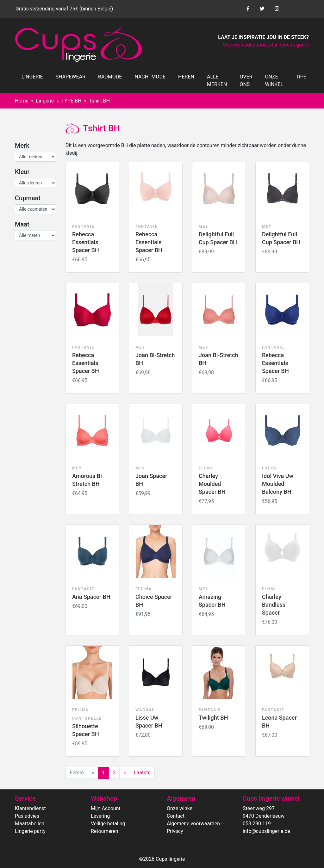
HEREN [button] (186, 77)
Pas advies (27, 816)
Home (22, 101)
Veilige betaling (108, 824)
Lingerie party (30, 831)
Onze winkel (180, 808)
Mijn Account (106, 808)
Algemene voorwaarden (193, 824)
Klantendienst (30, 808)
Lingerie (45, 101)
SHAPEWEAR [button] (71, 77)
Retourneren (105, 831)
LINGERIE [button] (32, 77)
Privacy (175, 831)
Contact (176, 816)
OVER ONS (246, 81)
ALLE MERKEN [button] (217, 81)
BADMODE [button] (110, 77)
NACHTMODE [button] (150, 77)
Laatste (142, 773)
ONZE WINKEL (274, 81)
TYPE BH (72, 101)
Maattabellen (30, 824)
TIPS (301, 77)
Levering (100, 816)
